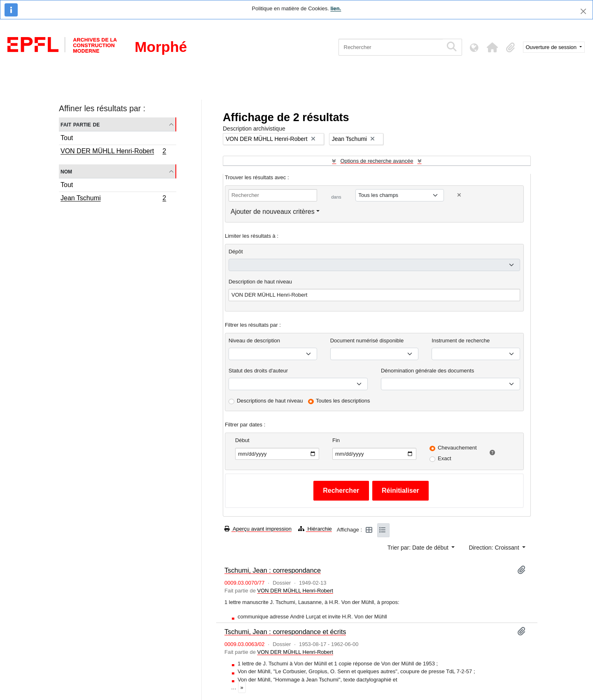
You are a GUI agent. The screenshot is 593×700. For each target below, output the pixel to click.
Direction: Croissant (495, 548)
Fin (336, 440)
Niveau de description (254, 341)
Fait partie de (80, 124)
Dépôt (236, 252)
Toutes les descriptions (343, 401)
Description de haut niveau (260, 282)
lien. (336, 8)
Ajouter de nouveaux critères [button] (273, 212)
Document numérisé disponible (367, 341)
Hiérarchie (315, 529)
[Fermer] (583, 11)
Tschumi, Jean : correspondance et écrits (285, 632)
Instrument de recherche (461, 341)
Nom (66, 171)
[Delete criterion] (459, 195)
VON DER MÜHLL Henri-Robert (113, 152)
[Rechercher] (391, 47)
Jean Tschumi (113, 199)
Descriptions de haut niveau (270, 401)
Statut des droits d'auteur (258, 371)
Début (242, 440)
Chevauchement (457, 448)
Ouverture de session (552, 47)
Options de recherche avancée (377, 161)
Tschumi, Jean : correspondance (273, 570)
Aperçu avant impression (258, 529)
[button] (493, 47)
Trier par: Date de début (419, 548)
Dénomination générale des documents (427, 371)
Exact (445, 458)
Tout (67, 138)
